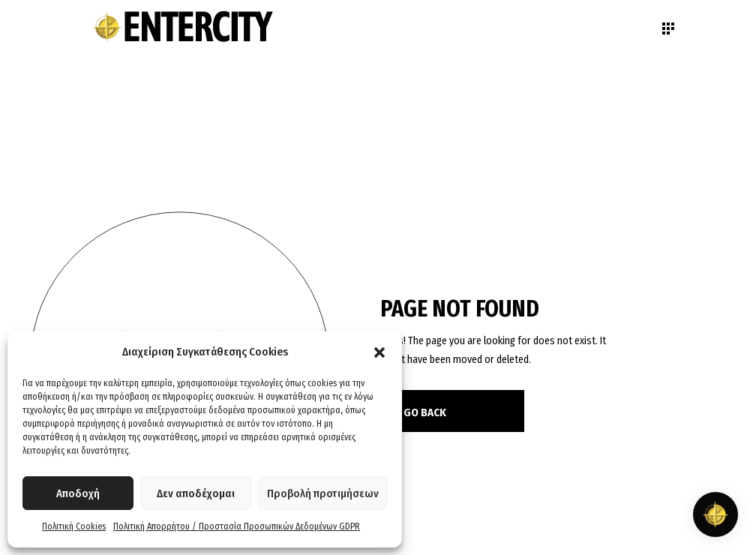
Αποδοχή (78, 493)
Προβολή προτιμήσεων (323, 493)
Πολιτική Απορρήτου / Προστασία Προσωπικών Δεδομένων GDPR (237, 526)
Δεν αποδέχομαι (196, 493)
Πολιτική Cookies (74, 526)
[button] (379, 352)
